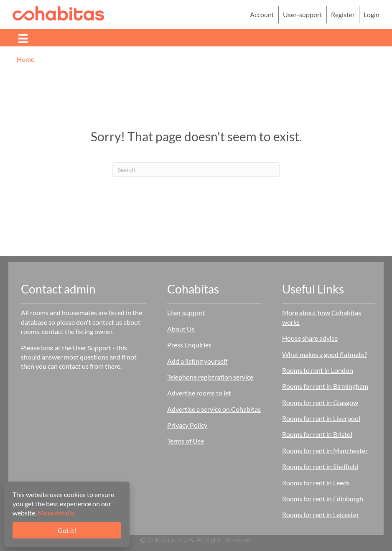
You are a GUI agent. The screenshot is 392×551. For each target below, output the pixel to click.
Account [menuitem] (262, 14)
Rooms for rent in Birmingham (325, 386)
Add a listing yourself (197, 361)
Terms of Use (186, 441)
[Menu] (23, 38)
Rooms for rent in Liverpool (321, 418)
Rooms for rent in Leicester (321, 514)
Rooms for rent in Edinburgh (323, 499)
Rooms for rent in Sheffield (320, 466)
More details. (56, 513)
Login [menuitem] (372, 14)
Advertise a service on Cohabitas (214, 409)
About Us (181, 329)
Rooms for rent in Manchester (325, 450)
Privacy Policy (187, 425)
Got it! (67, 530)
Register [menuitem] (343, 14)
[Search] (196, 170)
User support (186, 312)
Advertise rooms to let (199, 393)
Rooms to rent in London (318, 370)
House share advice (310, 338)
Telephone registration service (210, 377)
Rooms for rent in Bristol (317, 434)
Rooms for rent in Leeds (316, 483)
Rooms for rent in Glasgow (320, 402)
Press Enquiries (189, 345)
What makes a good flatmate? (325, 354)
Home (25, 59)
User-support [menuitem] (303, 14)
